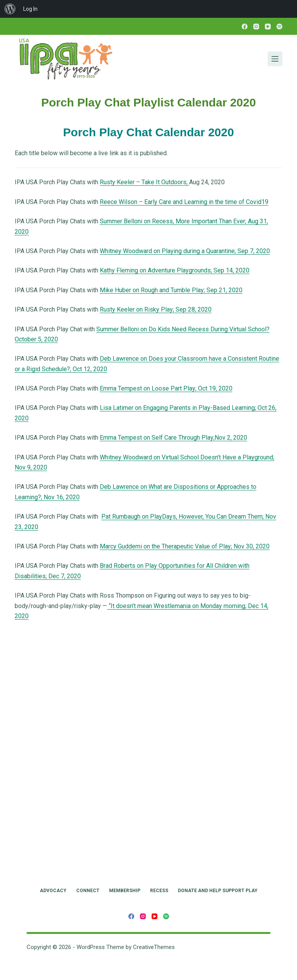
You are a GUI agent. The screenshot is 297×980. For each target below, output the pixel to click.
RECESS (159, 891)
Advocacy (53, 891)
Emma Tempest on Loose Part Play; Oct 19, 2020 (166, 388)
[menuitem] (10, 9)
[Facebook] (245, 27)
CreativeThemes (154, 947)
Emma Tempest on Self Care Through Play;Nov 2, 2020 (173, 438)
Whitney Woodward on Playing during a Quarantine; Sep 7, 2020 (185, 251)
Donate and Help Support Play (218, 891)
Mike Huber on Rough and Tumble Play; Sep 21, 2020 (171, 290)
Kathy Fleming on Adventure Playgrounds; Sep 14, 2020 (175, 270)
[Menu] (275, 59)
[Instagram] (256, 27)
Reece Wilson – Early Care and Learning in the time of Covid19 (184, 202)
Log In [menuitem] (30, 9)
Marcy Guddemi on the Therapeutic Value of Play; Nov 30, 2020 (185, 546)
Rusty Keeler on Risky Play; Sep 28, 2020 (156, 309)
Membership (125, 891)
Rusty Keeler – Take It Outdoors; (144, 182)
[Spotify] (279, 27)
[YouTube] (268, 27)
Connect (88, 891)
